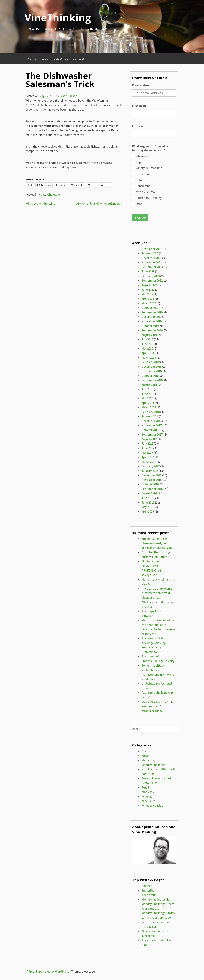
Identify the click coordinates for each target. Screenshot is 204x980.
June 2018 (148, 394)
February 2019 (151, 362)
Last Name (139, 126)
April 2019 (148, 353)
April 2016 (148, 511)
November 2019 (152, 321)
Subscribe (61, 58)
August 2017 (149, 439)
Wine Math (148, 796)
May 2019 (147, 348)
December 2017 (151, 421)
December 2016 (151, 475)
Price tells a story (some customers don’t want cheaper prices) (157, 593)
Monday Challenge (153, 765)
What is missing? (152, 711)
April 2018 (148, 403)
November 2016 (152, 480)
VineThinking (58, 17)
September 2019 (152, 330)
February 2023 (151, 276)
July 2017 (147, 443)
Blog (144, 945)
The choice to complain (157, 940)
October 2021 (150, 308)
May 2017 (147, 453)
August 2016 (149, 493)
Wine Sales (148, 801)
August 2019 (149, 335)
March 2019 (149, 357)
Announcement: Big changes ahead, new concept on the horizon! (157, 543)
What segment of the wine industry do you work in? (150, 148)
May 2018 (147, 398)
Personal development (156, 778)
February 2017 (151, 466)
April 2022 (148, 299)
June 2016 (148, 502)
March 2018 (149, 407)
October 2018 (150, 376)
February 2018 (151, 412)
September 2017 (152, 434)
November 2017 (152, 425)
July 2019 (147, 339)
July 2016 (147, 498)
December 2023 (151, 258)
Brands (146, 751)
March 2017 (149, 462)
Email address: (142, 85)
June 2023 (148, 271)
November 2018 (152, 371)
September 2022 (152, 280)
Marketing (148, 760)
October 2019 (150, 326)
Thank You (148, 895)
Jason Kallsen (68, 96)
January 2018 (150, 416)
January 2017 (150, 471)
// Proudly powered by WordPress (47, 971)
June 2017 (148, 448)
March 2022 (149, 303)
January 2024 (150, 253)
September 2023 (152, 267)
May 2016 (147, 507)
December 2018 (151, 367)
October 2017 (150, 430)
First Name (139, 106)
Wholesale (53, 194)
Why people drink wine (40, 204)
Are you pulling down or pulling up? (99, 204)
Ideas (42, 194)
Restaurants (149, 783)
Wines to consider (153, 806)
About (45, 58)
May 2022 (147, 294)
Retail (145, 787)
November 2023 (152, 262)
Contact (78, 58)
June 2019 (148, 344)
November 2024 (152, 249)
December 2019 (151, 317)
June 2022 (148, 289)
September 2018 (152, 380)
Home (32, 58)
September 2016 (152, 489)
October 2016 (150, 484)
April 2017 (148, 457)
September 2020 (152, 312)
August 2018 (149, 385)
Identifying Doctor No (155, 899)
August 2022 (149, 285)
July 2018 (147, 389)
